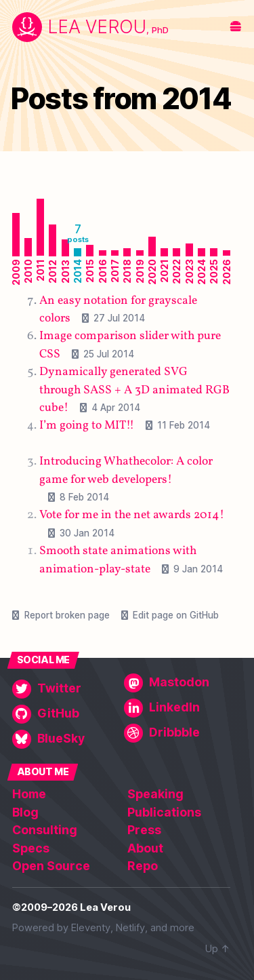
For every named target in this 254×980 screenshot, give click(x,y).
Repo (143, 866)
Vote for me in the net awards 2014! (132, 515)
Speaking (155, 794)
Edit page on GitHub (176, 615)
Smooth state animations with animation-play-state (118, 560)
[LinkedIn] (177, 708)
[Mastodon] (177, 683)
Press (144, 830)
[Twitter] (65, 689)
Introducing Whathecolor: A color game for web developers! (126, 470)
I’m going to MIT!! (87, 426)
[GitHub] (65, 714)
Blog (25, 812)
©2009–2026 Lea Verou (71, 907)
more (182, 928)
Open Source (51, 866)
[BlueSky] (65, 739)
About (145, 848)
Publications (164, 812)
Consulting (45, 830)
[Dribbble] (177, 733)
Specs (31, 848)
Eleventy (91, 928)
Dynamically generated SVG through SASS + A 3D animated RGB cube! (134, 390)
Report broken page (67, 615)
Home (29, 794)
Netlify (130, 928)
